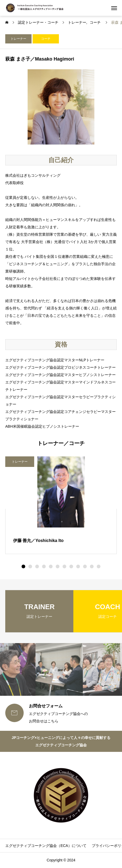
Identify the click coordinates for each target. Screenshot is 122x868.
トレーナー (18, 39)
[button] (30, 566)
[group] (39, 611)
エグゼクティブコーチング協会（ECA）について (46, 846)
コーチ (46, 39)
